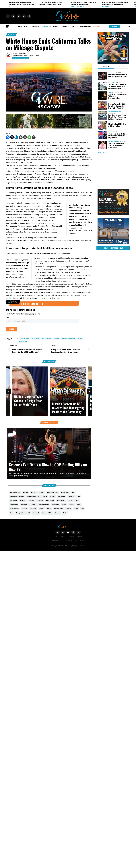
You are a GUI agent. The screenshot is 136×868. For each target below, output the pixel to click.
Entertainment (113, 142)
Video (54, 400)
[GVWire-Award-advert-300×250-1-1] (113, 215)
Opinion (111, 92)
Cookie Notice (80, 540)
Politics (12, 461)
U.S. (9, 6)
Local (56, 536)
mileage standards (68, 338)
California (106, 6)
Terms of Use (68, 540)
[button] (27, 27)
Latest (16, 393)
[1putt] (113, 63)
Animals (111, 122)
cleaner (56, 338)
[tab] (106, 67)
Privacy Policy (57, 540)
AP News (11, 35)
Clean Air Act (46, 338)
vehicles (80, 338)
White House (23, 341)
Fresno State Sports (77, 6)
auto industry (25, 338)
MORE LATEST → (103, 153)
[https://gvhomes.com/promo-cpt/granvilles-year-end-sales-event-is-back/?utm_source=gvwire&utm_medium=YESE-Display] (113, 244)
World (63, 536)
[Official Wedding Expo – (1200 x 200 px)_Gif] (49, 128)
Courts (111, 82)
